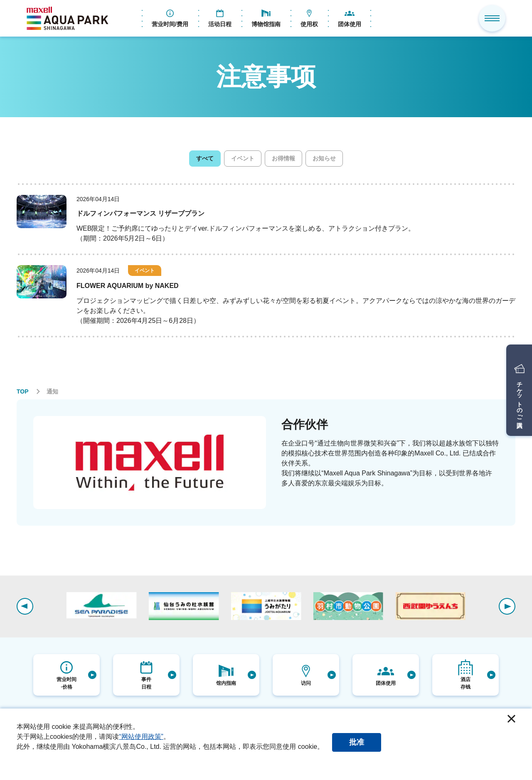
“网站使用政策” (141, 737)
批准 (357, 742)
